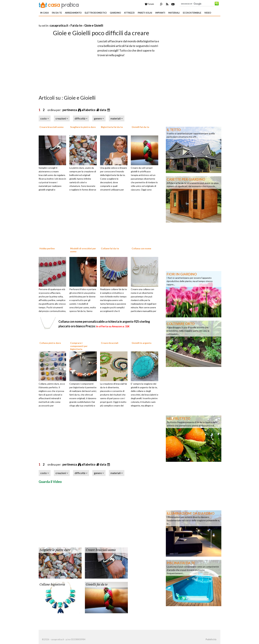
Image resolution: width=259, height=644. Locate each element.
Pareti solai (145, 13)
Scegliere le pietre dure (83, 127)
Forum (149, 4)
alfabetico (89, 110)
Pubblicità (211, 639)
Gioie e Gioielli (94, 25)
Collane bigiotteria (52, 585)
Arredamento (73, 13)
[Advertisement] (77, 21)
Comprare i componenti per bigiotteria (79, 346)
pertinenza (70, 110)
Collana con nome (141, 248)
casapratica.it (59, 25)
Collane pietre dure (50, 343)
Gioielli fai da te (140, 127)
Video (208, 13)
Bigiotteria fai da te (112, 127)
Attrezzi (129, 13)
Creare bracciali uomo (52, 127)
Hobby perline (47, 248)
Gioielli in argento (142, 343)
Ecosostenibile (192, 13)
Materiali (174, 13)
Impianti (160, 13)
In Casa (44, 13)
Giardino (115, 13)
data (103, 110)
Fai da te (57, 13)
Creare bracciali (110, 343)
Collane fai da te (110, 248)
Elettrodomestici (96, 13)
